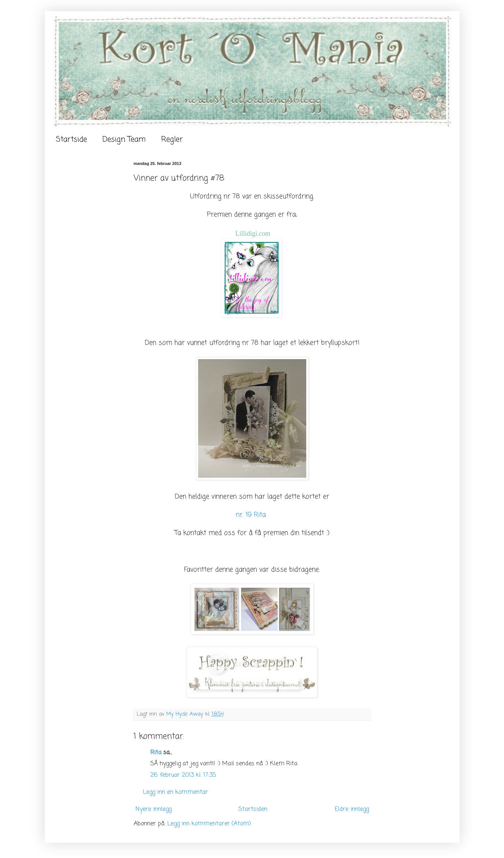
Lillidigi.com (253, 233)
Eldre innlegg (352, 809)
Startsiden (253, 809)
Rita (156, 753)
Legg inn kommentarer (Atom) (209, 824)
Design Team (124, 140)
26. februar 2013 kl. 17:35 (183, 775)
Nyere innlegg (153, 809)
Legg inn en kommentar (176, 792)
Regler (172, 140)
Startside (71, 140)
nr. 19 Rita (252, 515)
